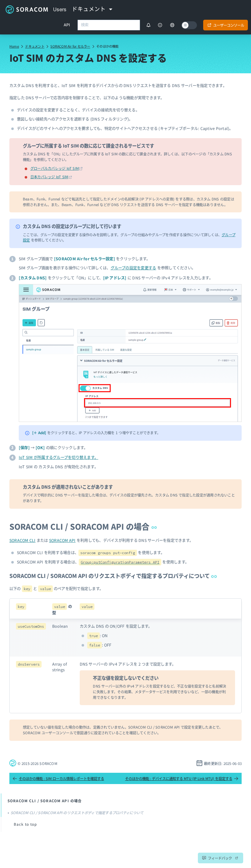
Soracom (27, 9)
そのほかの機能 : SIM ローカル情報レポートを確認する (58, 778)
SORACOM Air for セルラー (70, 46)
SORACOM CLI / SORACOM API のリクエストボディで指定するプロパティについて (113, 576)
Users (60, 9)
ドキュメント (35, 46)
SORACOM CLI (23, 540)
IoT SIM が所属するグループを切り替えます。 (58, 457)
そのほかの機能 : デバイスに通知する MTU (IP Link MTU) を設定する (182, 778)
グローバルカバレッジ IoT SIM (55, 168)
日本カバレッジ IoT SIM (49, 177)
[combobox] (109, 25)
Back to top (25, 824)
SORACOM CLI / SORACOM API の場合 (83, 526)
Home (14, 46)
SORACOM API (62, 540)
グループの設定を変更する (133, 268)
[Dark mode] (189, 25)
